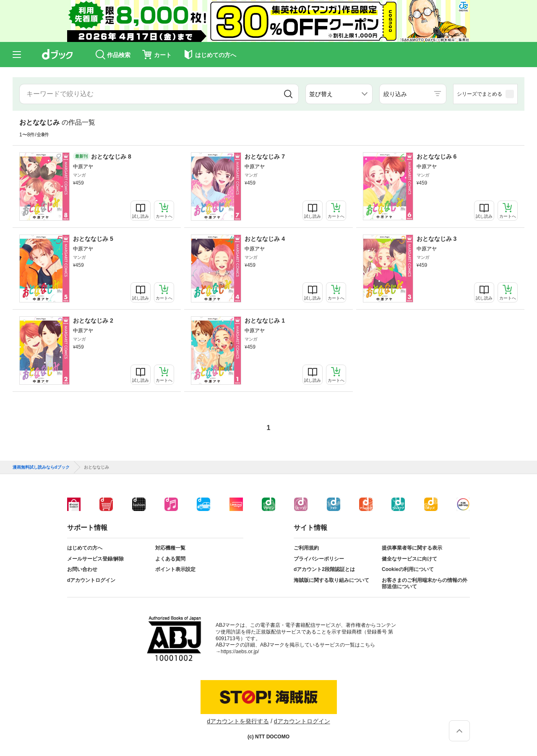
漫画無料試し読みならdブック (41, 467)
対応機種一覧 (170, 548)
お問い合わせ (82, 569)
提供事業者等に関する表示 (412, 548)
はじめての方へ (85, 548)
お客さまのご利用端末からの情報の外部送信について (425, 584)
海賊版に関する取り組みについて (331, 580)
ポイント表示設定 (175, 569)
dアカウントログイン (91, 580)
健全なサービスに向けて (409, 559)
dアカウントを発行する (238, 721)
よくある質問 (170, 559)
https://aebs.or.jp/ (240, 652)
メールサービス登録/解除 (95, 559)
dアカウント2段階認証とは (324, 569)
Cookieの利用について (408, 569)
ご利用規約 (306, 548)
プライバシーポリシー (319, 559)
